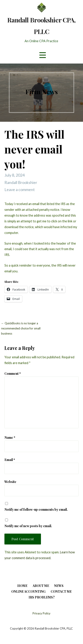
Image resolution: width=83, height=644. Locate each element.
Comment (13, 373)
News (59, 586)
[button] (42, 55)
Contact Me (61, 591)
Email (10, 460)
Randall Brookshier (21, 182)
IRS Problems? (42, 597)
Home (22, 586)
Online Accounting (28, 591)
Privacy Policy (41, 613)
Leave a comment (20, 189)
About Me (41, 586)
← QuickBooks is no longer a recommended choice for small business (21, 328)
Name (10, 437)
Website (10, 482)
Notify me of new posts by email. (28, 526)
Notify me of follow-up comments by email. (36, 509)
